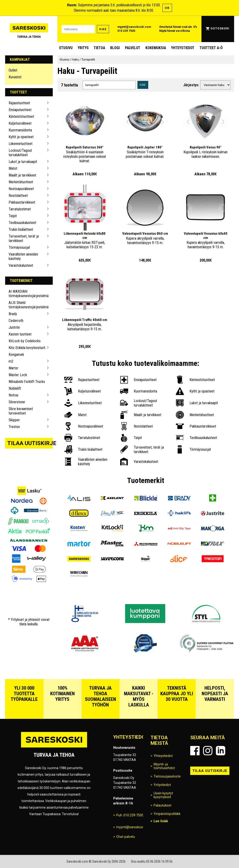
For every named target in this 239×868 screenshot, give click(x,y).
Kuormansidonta (20, 130)
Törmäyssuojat (19, 247)
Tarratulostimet (20, 209)
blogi (115, 48)
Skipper (14, 420)
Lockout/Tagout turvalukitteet (20, 153)
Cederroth (16, 321)
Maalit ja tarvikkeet (22, 175)
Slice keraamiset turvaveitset (21, 411)
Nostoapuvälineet (21, 189)
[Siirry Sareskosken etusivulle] (29, 29)
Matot (13, 168)
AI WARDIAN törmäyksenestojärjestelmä (27, 294)
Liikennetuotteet (21, 144)
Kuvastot (15, 77)
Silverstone (17, 402)
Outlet (13, 70)
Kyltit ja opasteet (21, 137)
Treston (14, 427)
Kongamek (16, 355)
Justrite (14, 327)
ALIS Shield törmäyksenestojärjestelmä (27, 305)
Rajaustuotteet (19, 103)
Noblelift (15, 388)
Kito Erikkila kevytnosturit (27, 348)
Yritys (83, 48)
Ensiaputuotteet (20, 110)
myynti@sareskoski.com (134, 27)
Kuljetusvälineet (20, 123)
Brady (13, 314)
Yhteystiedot (183, 48)
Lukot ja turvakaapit (23, 162)
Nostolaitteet (18, 196)
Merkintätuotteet (21, 182)
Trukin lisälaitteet (21, 229)
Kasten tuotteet (20, 334)
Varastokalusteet (21, 265)
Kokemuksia (156, 48)
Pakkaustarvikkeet (22, 202)
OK (167, 8)
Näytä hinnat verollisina (174, 31)
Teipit (13, 216)
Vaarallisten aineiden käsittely (23, 256)
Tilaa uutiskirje (30, 443)
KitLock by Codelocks (25, 341)
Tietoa (99, 48)
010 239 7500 (126, 31)
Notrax (14, 395)
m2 (11, 361)
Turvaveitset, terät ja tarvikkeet (24, 238)
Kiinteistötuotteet (21, 117)
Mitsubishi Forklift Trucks (27, 382)
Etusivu (66, 48)
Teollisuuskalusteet (22, 223)
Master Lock (18, 375)
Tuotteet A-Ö (211, 48)
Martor (14, 368)
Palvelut (133, 48)
